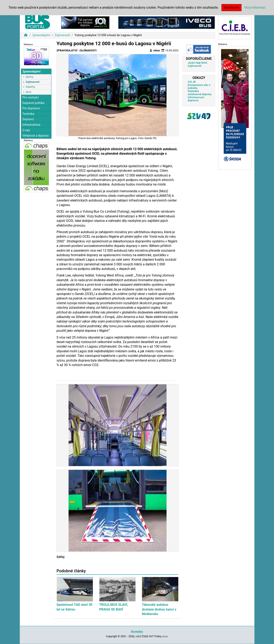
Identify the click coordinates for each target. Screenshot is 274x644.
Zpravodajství (41, 35)
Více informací (255, 7)
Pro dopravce (31, 108)
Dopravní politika (33, 103)
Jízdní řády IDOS (198, 63)
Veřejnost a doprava (36, 136)
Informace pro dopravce (196, 99)
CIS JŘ (192, 82)
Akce (28, 92)
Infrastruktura (31, 125)
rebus (155, 50)
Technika (28, 114)
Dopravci (28, 119)
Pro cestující (31, 97)
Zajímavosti (62, 35)
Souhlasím (231, 7)
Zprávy (29, 77)
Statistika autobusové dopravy (200, 93)
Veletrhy (30, 87)
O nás (26, 130)
